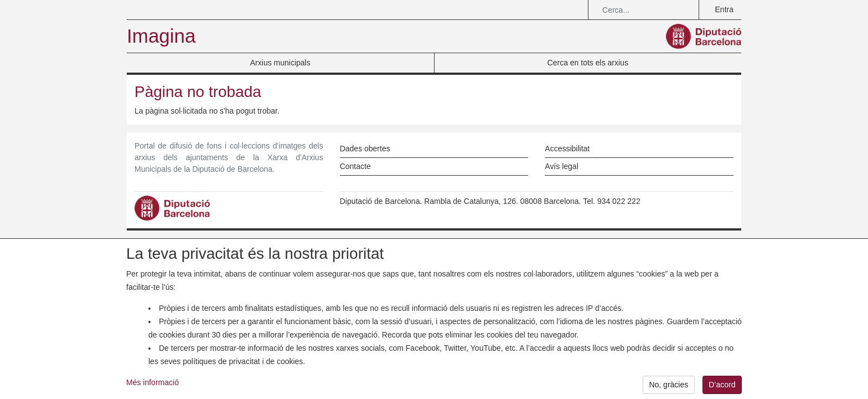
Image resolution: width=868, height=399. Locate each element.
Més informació (153, 386)
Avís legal (561, 166)
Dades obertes (365, 149)
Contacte (355, 166)
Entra (724, 9)
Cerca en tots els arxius (588, 63)
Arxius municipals (280, 63)
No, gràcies (668, 388)
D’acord (722, 388)
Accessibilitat (567, 149)
